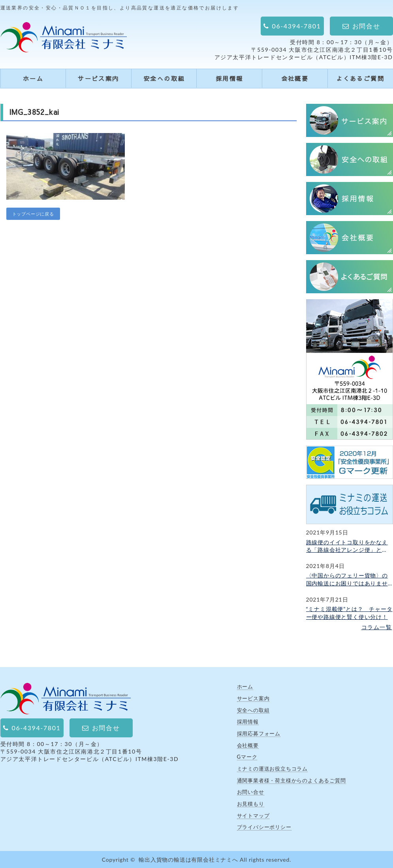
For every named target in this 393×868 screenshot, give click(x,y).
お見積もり (251, 804)
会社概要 (295, 78)
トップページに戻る (33, 214)
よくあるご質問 (360, 78)
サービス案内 (98, 78)
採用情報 (229, 78)
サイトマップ (253, 816)
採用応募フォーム (259, 733)
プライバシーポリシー (264, 827)
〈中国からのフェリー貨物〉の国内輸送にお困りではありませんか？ (347, 579)
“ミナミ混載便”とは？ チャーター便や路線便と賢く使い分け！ (349, 613)
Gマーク (247, 757)
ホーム (33, 78)
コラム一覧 (377, 627)
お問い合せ (251, 792)
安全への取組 (164, 78)
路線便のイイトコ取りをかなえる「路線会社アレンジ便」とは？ (347, 546)
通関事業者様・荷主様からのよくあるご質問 (291, 780)
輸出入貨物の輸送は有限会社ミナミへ (188, 860)
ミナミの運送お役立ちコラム (272, 769)
